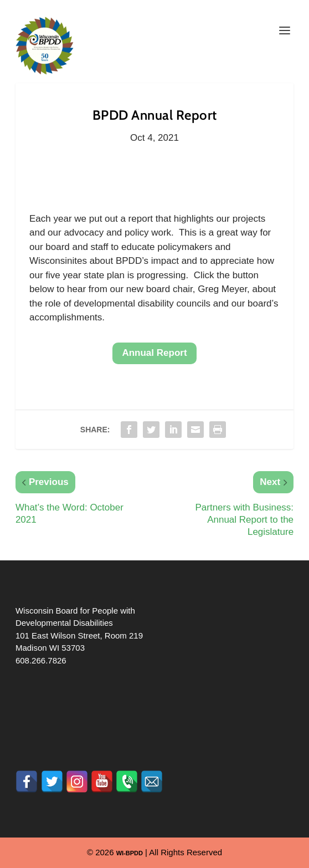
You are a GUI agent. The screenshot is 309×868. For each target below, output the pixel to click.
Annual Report (154, 353)
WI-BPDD (130, 853)
